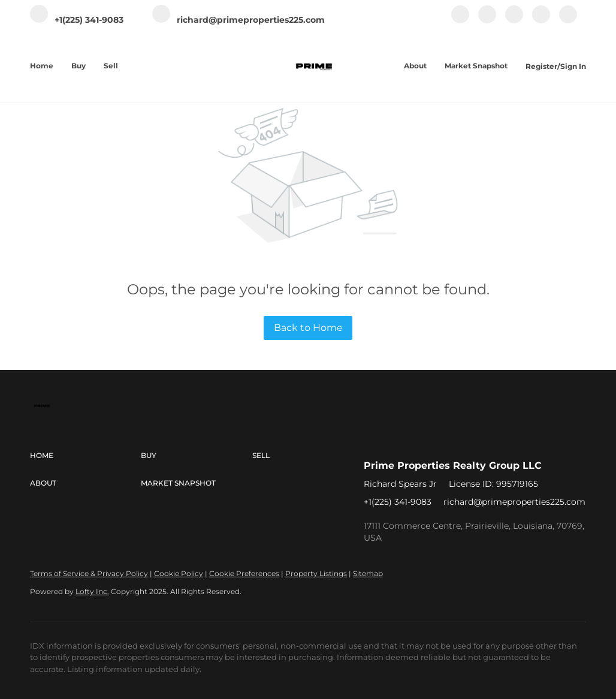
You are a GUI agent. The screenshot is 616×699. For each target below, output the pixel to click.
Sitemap (368, 573)
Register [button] (541, 66)
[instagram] (514, 21)
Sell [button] (111, 66)
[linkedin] (487, 21)
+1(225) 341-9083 (398, 502)
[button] (85, 456)
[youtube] (541, 21)
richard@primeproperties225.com (514, 502)
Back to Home (308, 328)
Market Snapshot (476, 66)
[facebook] (460, 21)
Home (42, 66)
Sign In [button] (573, 66)
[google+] (568, 21)
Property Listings (316, 573)
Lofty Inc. (92, 591)
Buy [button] (78, 66)
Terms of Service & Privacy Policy (89, 573)
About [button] (415, 66)
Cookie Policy (179, 573)
